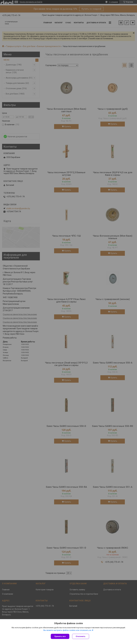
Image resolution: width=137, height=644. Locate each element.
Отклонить (81, 636)
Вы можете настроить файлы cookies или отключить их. (68, 630)
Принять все (60, 636)
